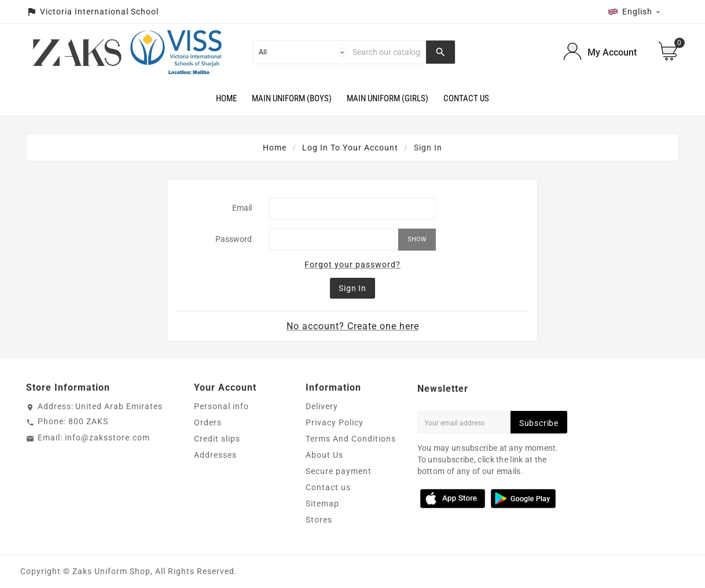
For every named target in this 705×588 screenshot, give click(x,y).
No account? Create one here (353, 326)
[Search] (386, 52)
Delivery (322, 406)
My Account (612, 52)
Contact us (328, 487)
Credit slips (217, 439)
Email (242, 208)
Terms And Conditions (351, 439)
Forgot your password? (352, 264)
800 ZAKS (88, 421)
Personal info (221, 406)
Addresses (215, 455)
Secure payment (339, 471)
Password (234, 239)
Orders (208, 422)
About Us (324, 455)
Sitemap (322, 504)
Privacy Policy (335, 422)
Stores (319, 520)
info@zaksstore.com (107, 438)
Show (417, 239)
